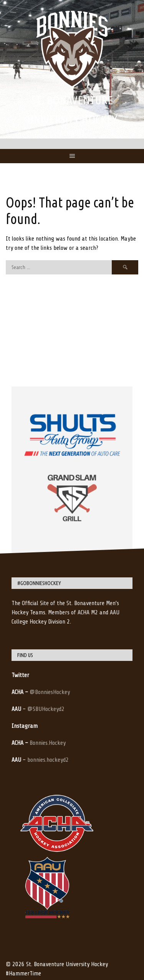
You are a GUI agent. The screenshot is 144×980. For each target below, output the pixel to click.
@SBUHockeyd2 (46, 709)
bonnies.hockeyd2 (48, 760)
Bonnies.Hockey (48, 743)
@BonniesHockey (50, 692)
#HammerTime (23, 973)
